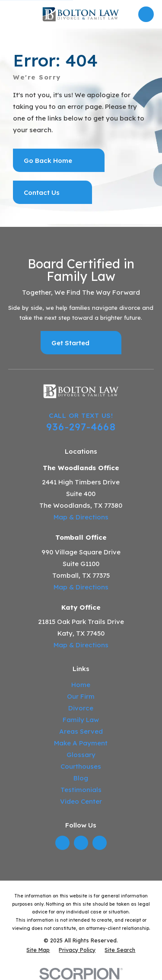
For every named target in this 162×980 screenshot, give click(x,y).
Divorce (81, 708)
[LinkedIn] (62, 843)
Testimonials (81, 790)
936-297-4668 (81, 427)
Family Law (81, 720)
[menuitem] (38, 950)
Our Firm (81, 696)
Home (81, 685)
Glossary (81, 755)
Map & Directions (81, 517)
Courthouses (81, 766)
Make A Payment (81, 743)
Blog (81, 778)
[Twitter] (81, 843)
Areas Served (81, 731)
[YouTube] (100, 843)
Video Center (81, 801)
